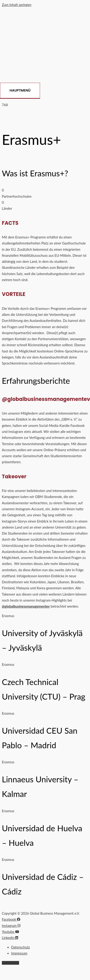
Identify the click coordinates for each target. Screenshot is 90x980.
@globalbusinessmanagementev (26, 606)
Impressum (19, 953)
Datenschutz (20, 947)
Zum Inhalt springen (17, 5)
